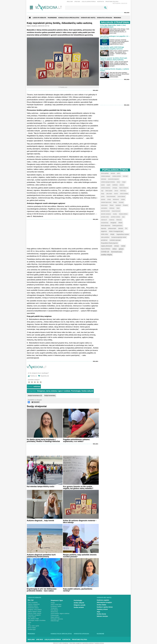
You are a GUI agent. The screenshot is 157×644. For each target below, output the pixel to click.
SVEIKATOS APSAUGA (105, 18)
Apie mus (77, 2)
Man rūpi (31, 600)
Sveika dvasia (101, 614)
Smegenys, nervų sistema (47, 391)
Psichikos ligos (32, 629)
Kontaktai (101, 2)
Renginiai (31, 634)
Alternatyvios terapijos (104, 602)
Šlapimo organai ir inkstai (34, 611)
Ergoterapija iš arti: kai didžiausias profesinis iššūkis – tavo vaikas (42, 590)
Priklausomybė (55, 615)
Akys (29, 624)
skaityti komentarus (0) (35, 395)
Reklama (70, 2)
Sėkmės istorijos (102, 616)
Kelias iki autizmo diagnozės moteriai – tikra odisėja (80, 522)
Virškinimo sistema (33, 606)
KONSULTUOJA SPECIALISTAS (69, 18)
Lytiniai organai (32, 617)
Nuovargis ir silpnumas (57, 619)
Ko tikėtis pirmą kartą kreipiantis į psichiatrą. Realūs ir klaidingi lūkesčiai (43, 440)
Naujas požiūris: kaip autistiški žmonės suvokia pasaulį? (80, 556)
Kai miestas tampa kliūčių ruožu (41, 486)
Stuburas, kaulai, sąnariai (34, 613)
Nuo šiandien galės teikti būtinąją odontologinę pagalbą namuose (112, 48)
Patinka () (34, 376)
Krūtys (29, 622)
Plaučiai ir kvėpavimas (34, 604)
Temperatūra (54, 608)
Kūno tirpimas (54, 610)
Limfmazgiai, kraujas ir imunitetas (37, 620)
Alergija (53, 603)
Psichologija (76, 391)
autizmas (37, 386)
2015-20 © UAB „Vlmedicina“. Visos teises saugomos (67, 643)
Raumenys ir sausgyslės (34, 615)
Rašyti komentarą (50, 395)
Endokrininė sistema (33, 608)
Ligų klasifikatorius (89, 2)
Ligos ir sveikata (39, 18)
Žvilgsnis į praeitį (80, 605)
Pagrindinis (52, 18)
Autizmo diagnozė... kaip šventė (40, 521)
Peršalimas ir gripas (56, 606)
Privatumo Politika (112, 2)
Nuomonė (100, 634)
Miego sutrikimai (55, 617)
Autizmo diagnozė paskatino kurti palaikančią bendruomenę (41, 556)
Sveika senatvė (79, 607)
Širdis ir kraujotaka (33, 602)
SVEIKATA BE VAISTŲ (88, 18)
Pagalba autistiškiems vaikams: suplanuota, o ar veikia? (76, 440)
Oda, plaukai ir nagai (33, 619)
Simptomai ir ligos (57, 600)
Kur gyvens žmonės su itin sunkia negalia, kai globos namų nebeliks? (78, 487)
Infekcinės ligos (55, 621)
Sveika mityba (101, 605)
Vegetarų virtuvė (102, 609)
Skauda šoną (54, 612)
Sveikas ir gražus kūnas (105, 607)
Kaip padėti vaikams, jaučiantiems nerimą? (78, 590)
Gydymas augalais (103, 600)
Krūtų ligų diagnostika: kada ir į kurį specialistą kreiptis (113, 26)
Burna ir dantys (32, 628)
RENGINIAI (117, 18)
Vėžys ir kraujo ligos (56, 605)
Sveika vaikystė (87, 391)
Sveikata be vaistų (104, 598)
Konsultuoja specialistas (61, 634)
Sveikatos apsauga (81, 634)
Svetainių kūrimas (99, 643)
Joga (98, 612)
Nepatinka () (45, 376)
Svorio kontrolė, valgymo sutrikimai (60, 614)
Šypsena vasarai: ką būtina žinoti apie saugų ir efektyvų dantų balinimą (114, 59)
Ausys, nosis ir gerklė (33, 626)
